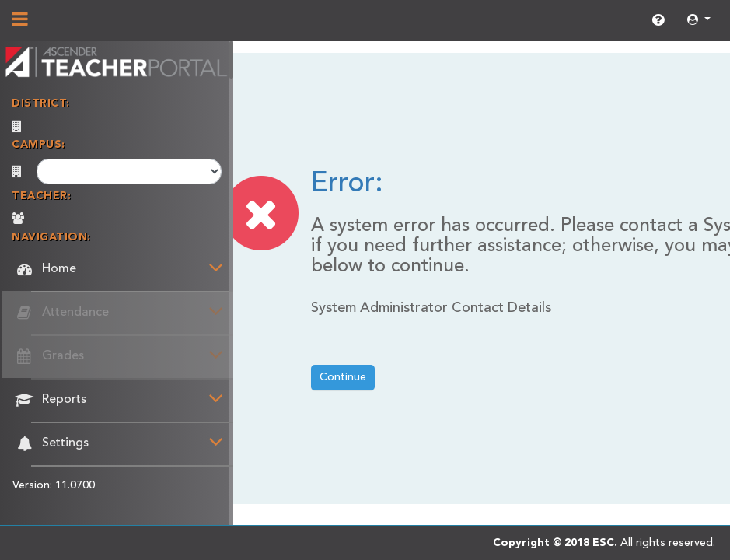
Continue (343, 377)
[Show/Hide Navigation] (20, 21)
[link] (658, 21)
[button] (699, 21)
